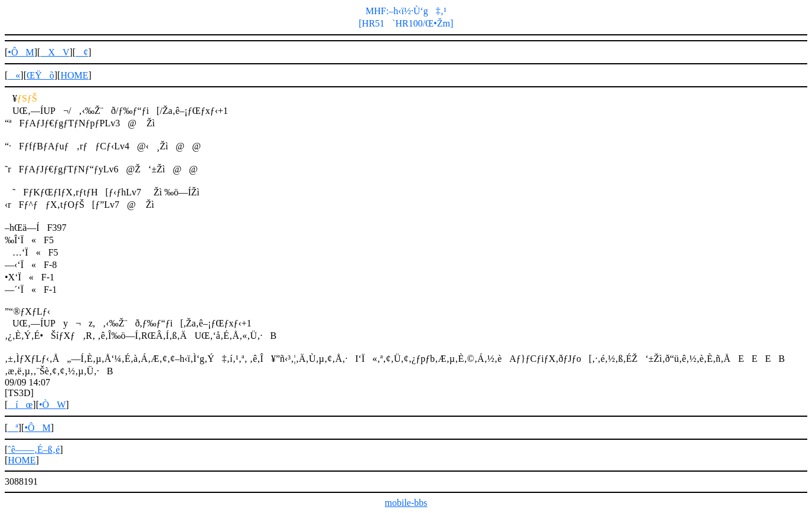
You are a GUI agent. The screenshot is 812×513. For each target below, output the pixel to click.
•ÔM (21, 52)
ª (13, 428)
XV (55, 52)
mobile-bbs (406, 503)
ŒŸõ (40, 75)
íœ (20, 405)
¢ (82, 52)
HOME (74, 75)
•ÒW (52, 405)
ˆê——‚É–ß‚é (34, 450)
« (14, 75)
